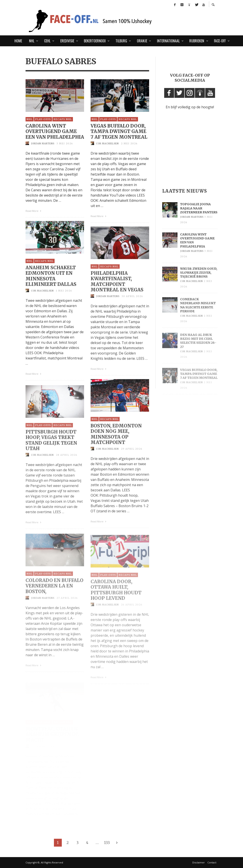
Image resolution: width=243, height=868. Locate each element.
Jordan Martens (43, 144)
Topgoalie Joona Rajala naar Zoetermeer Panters (199, 215)
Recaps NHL (63, 120)
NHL (30, 120)
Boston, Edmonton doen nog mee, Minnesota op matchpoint (116, 443)
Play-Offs (43, 120)
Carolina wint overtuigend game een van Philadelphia (55, 132)
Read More (34, 211)
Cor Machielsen (107, 145)
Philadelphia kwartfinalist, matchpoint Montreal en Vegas (117, 289)
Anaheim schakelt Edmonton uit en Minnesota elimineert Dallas (51, 282)
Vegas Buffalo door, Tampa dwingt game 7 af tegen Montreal (119, 133)
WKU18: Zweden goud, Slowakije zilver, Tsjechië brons (199, 281)
